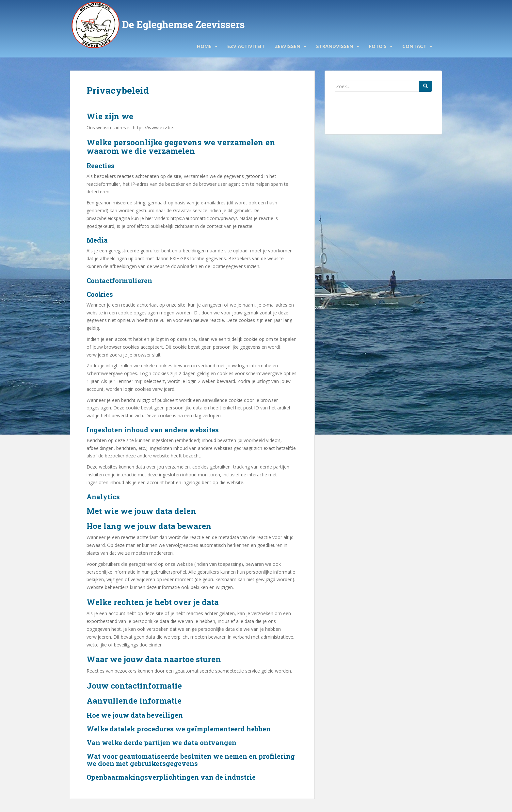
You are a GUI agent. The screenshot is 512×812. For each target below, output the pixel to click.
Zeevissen (288, 46)
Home (204, 46)
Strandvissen (335, 46)
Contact (414, 46)
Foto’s (378, 46)
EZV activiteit (246, 46)
